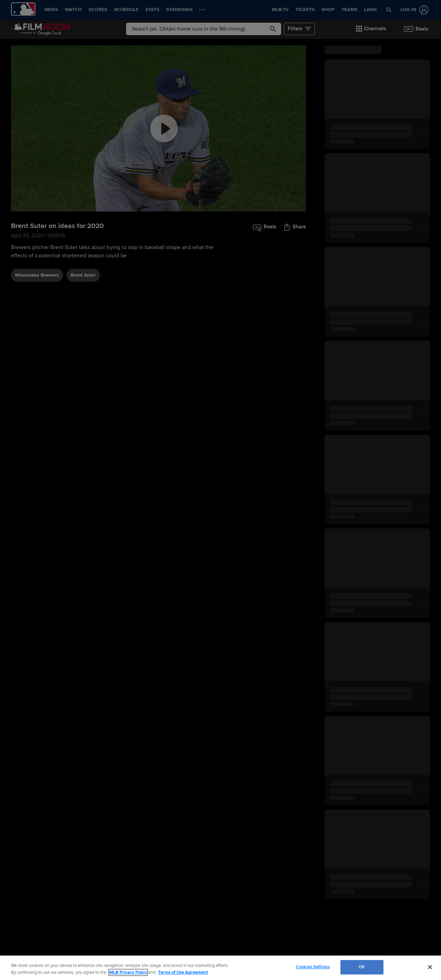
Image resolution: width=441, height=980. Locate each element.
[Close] (430, 967)
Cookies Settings (313, 967)
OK (362, 967)
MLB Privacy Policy (128, 972)
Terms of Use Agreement (183, 972)
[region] (220, 968)
